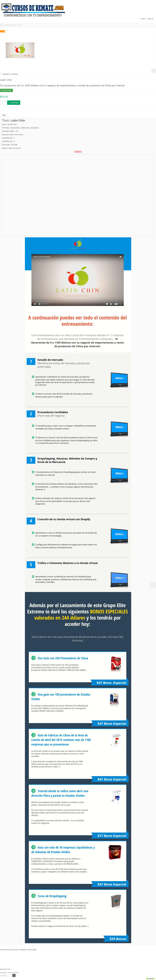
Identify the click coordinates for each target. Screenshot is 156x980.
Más (4, 115)
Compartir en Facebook (10, 74)
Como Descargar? (6, 90)
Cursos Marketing (10, 25)
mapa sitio (150, 19)
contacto (143, 19)
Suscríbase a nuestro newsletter (9, 973)
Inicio (2, 25)
